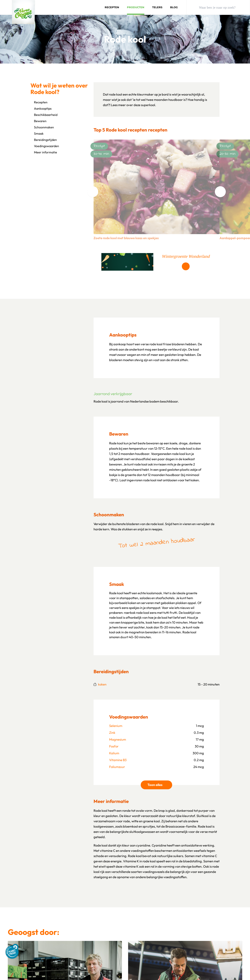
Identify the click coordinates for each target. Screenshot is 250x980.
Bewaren (38, 121)
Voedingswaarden (45, 146)
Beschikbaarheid (44, 115)
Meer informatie (44, 152)
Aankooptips (41, 108)
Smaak (37, 133)
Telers (157, 7)
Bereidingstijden (44, 140)
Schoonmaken (42, 127)
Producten (136, 7)
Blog (174, 7)
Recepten (112, 7)
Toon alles (160, 784)
